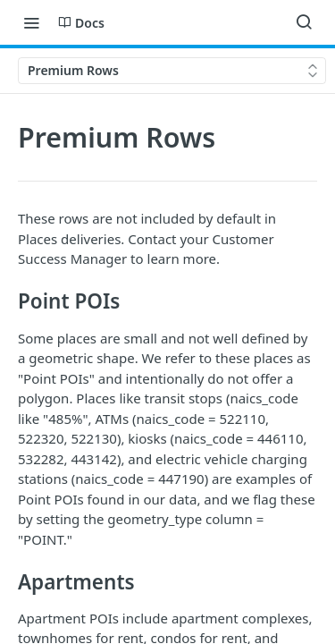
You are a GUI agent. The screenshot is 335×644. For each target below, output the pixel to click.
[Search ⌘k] (304, 22)
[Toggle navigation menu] (31, 22)
